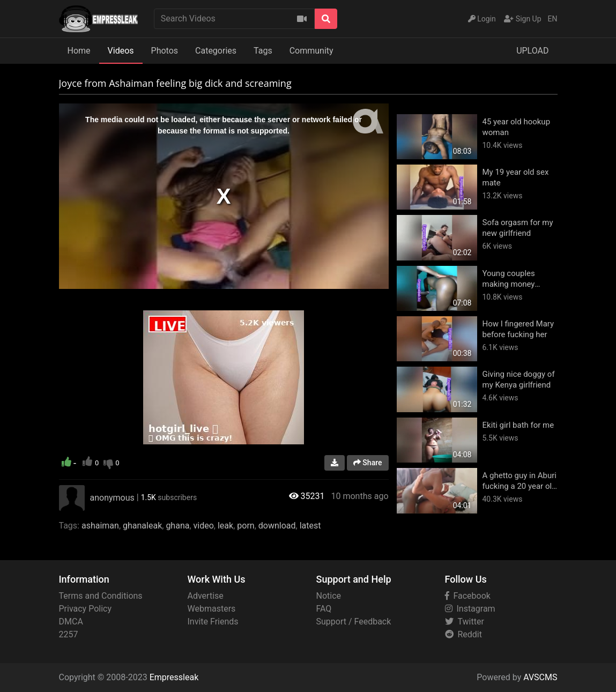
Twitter (465, 622)
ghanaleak (142, 526)
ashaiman (100, 526)
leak (225, 526)
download (277, 526)
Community (311, 51)
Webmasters (212, 609)
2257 (69, 634)
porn (246, 526)
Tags (263, 51)
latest (310, 526)
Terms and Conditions (101, 596)
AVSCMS (540, 677)
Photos (165, 51)
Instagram (470, 609)
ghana (177, 526)
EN (553, 19)
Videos (121, 51)
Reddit (463, 634)
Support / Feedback (354, 622)
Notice (329, 596)
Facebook (468, 596)
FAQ (324, 609)
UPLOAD (532, 51)
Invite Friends (213, 622)
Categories (216, 51)
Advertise (206, 596)
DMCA (71, 622)
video (204, 526)
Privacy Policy (86, 609)
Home (79, 51)
